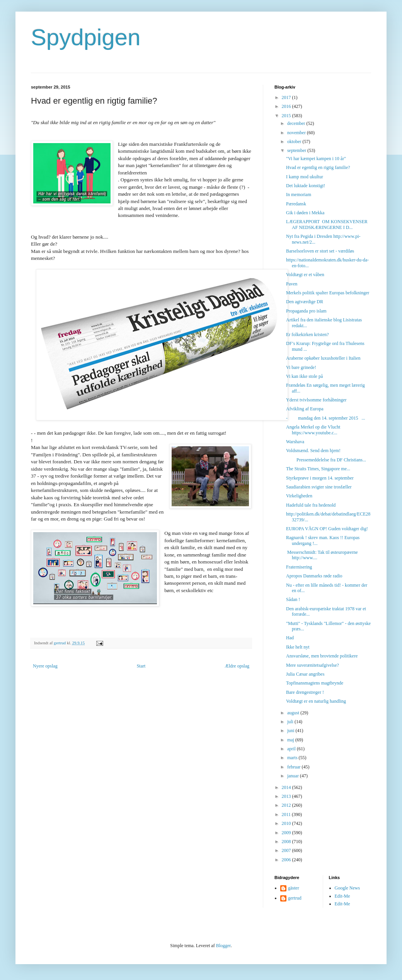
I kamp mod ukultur (305, 177)
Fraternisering (299, 567)
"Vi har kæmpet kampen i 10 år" (316, 159)
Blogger (223, 946)
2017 (287, 97)
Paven (292, 284)
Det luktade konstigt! (306, 186)
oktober (295, 142)
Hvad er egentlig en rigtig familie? (318, 167)
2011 (287, 814)
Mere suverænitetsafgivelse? (313, 665)
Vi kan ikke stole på (304, 376)
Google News (347, 888)
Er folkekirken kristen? (307, 335)
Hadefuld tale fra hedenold (311, 505)
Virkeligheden (299, 496)
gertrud (295, 898)
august (294, 713)
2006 (287, 860)
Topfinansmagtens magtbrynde (315, 683)
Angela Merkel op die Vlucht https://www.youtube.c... (313, 430)
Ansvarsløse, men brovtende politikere (322, 656)
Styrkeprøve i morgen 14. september (320, 478)
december (297, 123)
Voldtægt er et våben (305, 275)
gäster (294, 888)
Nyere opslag (45, 666)
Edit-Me (342, 896)
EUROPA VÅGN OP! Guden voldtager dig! (327, 529)
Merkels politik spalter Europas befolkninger (328, 293)
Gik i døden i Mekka (305, 213)
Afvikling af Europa (305, 409)
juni (291, 731)
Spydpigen (86, 37)
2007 (287, 850)
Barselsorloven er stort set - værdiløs (320, 251)
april (292, 749)
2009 (287, 833)
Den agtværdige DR (305, 302)
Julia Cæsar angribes (305, 674)
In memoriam (299, 195)
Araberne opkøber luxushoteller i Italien (323, 358)
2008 (287, 842)
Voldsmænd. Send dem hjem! (313, 451)
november (297, 133)
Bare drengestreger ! (305, 692)
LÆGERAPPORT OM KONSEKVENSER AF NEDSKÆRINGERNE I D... (327, 224)
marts (293, 758)
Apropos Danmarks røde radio (314, 576)
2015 (287, 116)
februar (295, 767)
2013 (287, 796)
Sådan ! (293, 599)
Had (290, 638)
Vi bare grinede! (301, 367)
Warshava (295, 442)
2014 (287, 787)
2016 (287, 106)
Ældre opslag (237, 666)
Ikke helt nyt (298, 647)
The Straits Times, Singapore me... (318, 469)
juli (291, 722)
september (297, 150)
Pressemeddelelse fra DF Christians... (326, 460)
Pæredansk (296, 204)
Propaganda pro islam (306, 311)
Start (141, 666)
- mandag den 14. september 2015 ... (326, 418)
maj (291, 740)
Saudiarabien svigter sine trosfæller (319, 487)
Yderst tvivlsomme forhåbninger (316, 400)
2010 (287, 823)
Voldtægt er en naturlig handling (316, 701)
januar (294, 776)
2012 (287, 805)
